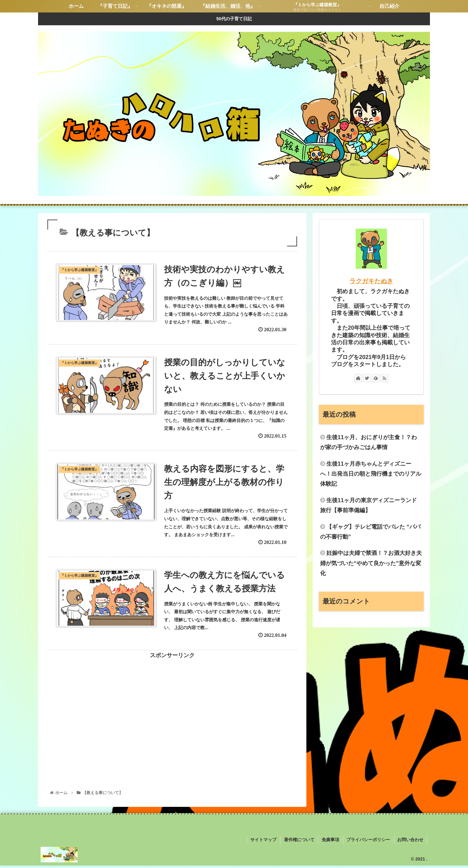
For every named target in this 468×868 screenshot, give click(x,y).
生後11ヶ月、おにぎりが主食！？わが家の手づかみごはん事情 (368, 442)
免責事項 (332, 843)
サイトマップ (267, 843)
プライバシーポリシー (369, 843)
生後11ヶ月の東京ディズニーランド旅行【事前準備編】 (368, 505)
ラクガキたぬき (371, 281)
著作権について (302, 843)
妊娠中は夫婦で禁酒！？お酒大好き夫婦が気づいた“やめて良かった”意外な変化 (371, 563)
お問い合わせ (411, 843)
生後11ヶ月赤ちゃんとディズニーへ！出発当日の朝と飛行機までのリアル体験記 (371, 474)
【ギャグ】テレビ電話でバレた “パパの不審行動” (370, 532)
